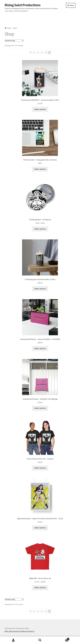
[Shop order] (14, 41)
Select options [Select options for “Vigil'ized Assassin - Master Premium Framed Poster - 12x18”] (40, 528)
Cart (61, 639)
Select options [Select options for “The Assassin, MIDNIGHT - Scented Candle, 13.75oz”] (40, 109)
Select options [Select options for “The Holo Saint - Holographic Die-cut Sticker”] (40, 169)
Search (40, 640)
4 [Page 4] (46, 52)
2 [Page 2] (38, 52)
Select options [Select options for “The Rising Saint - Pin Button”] (40, 229)
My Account (13, 640)
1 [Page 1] (34, 52)
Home (9, 28)
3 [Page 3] (42, 52)
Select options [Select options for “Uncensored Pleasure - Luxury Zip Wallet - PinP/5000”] (40, 348)
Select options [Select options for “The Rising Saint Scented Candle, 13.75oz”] (40, 289)
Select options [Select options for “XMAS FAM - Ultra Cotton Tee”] (40, 587)
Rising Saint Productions (23, 5)
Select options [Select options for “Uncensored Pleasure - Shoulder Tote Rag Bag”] (40, 408)
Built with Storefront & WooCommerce (19, 631)
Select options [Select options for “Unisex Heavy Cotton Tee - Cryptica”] (40, 468)
